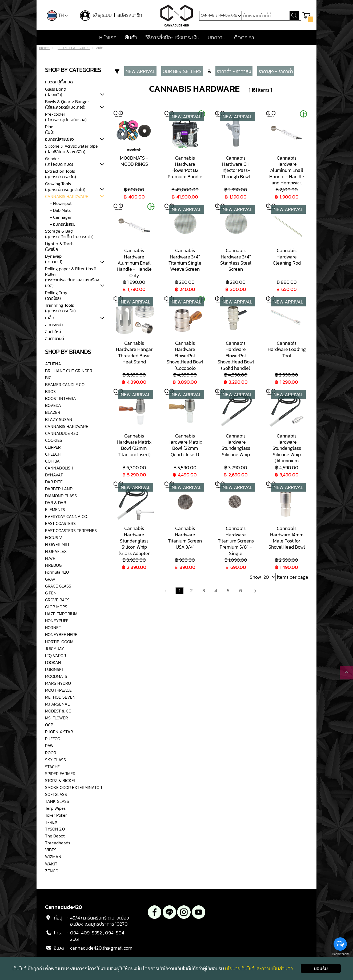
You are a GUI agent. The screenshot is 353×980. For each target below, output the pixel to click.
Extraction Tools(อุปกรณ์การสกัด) (61, 174)
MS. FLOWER (57, 718)
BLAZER (53, 412)
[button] (308, 16)
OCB (49, 725)
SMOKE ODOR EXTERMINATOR (74, 787)
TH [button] (58, 15)
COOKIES (54, 440)
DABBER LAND (59, 489)
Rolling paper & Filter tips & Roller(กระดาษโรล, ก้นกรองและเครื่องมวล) (72, 277)
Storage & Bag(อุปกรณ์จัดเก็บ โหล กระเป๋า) (69, 234)
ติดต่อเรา (244, 38)
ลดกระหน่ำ (54, 325)
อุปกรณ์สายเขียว (59, 139)
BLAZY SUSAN (59, 419)
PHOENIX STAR (59, 732)
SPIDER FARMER (60, 774)
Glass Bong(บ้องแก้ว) (55, 92)
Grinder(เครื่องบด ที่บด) (59, 161)
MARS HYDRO (58, 683)
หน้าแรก (108, 38)
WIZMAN (53, 857)
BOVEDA (53, 406)
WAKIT (51, 864)
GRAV (50, 579)
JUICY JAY (55, 649)
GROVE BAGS (57, 600)
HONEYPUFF (57, 621)
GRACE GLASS (58, 586)
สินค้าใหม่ (53, 331)
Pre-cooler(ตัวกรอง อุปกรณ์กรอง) (66, 117)
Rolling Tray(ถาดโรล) (56, 295)
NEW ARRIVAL (140, 72)
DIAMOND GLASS (61, 496)
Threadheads (58, 843)
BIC (48, 378)
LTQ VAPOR (56, 655)
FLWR (50, 558)
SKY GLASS (55, 760)
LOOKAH (53, 662)
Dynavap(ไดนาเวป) (54, 259)
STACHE (52, 767)
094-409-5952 (86, 933)
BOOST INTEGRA (61, 398)
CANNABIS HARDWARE (67, 196)
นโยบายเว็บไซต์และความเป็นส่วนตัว (259, 968)
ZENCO (52, 871)
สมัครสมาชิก (130, 15)
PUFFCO (53, 739)
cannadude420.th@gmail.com (101, 948)
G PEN (51, 593)
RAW (49, 746)
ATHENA (53, 364)
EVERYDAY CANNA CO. (67, 517)
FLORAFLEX (56, 551)
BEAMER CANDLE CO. (65, 384)
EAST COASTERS (60, 524)
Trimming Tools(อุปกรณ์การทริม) (60, 308)
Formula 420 (57, 572)
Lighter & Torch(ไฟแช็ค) (59, 246)
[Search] (265, 16)
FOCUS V (54, 537)
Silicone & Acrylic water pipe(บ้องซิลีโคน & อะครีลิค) (71, 149)
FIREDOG (53, 565)
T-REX (51, 822)
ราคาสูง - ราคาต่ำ (276, 72)
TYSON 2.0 (55, 829)
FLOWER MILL (58, 544)
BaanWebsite (340, 954)
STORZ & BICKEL (61, 780)
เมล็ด (50, 318)
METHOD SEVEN (60, 697)
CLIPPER (53, 447)
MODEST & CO (58, 711)
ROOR (51, 753)
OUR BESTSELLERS (182, 72)
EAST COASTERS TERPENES (71, 531)
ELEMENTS (55, 509)
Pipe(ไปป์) (50, 129)
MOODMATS (56, 676)
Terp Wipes (55, 808)
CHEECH (53, 454)
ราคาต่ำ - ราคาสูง (234, 72)
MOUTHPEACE (58, 690)
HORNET (53, 628)
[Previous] (166, 591)
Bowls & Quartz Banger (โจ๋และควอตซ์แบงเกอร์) (67, 104)
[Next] (255, 591)
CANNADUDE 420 (62, 433)
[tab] (102, 95)
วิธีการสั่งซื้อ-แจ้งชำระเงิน (172, 38)
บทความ (217, 38)
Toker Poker (56, 815)
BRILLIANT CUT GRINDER (69, 371)
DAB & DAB (56, 503)
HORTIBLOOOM (59, 642)
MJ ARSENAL (57, 704)
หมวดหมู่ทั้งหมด (59, 82)
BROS (50, 391)
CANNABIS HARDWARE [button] (221, 15)
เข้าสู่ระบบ (103, 15)
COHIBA (52, 461)
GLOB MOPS (56, 607)
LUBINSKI (54, 669)
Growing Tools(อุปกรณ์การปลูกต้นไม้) (65, 187)
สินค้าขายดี (55, 338)
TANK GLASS (57, 801)
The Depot (55, 836)
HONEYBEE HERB (61, 635)
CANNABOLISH (59, 468)
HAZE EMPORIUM (61, 614)
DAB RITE (54, 482)
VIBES (51, 850)
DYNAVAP (54, 475)
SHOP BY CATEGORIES (74, 48)
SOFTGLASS (56, 794)
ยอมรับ (321, 968)
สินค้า (131, 38)
